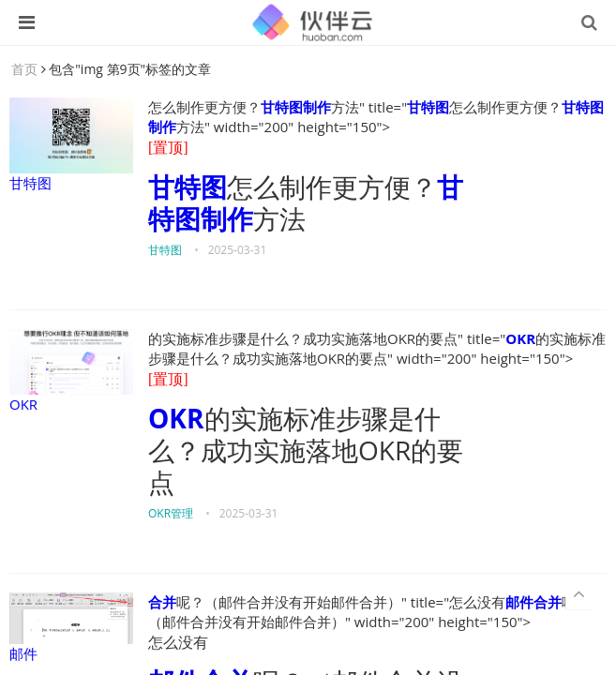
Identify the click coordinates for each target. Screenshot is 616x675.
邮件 (71, 628)
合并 (162, 602)
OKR (71, 371)
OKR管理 (171, 513)
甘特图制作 (296, 107)
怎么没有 (178, 643)
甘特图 (71, 145)
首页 (24, 69)
